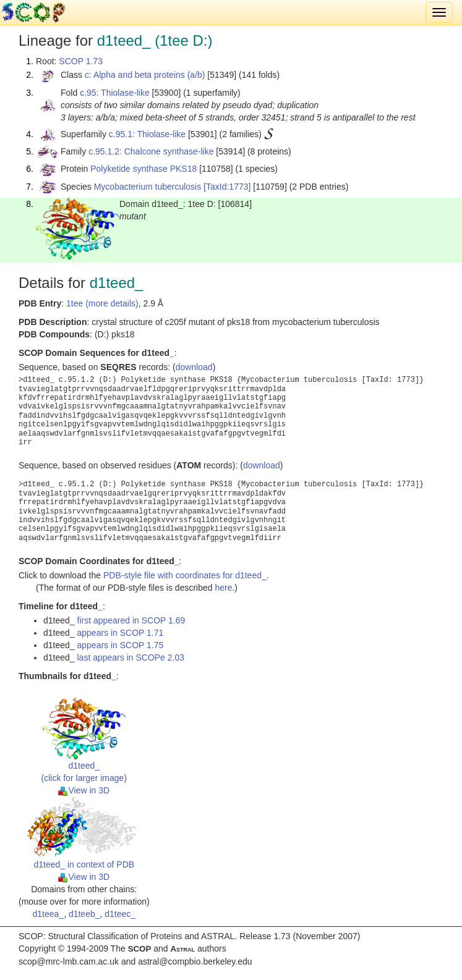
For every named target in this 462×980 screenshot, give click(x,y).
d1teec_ (120, 914)
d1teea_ (49, 914)
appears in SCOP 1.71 (121, 633)
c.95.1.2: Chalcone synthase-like (151, 151)
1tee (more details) (102, 303)
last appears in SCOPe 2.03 (131, 657)
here (223, 588)
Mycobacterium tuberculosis (148, 187)
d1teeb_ (84, 914)
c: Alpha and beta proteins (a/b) (145, 75)
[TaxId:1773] (227, 187)
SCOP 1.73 (81, 61)
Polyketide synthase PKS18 (143, 169)
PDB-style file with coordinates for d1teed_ (185, 575)
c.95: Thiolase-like (115, 93)
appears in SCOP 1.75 (121, 645)
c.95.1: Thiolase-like (147, 134)
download (194, 367)
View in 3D (84, 790)
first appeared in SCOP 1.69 (131, 620)
